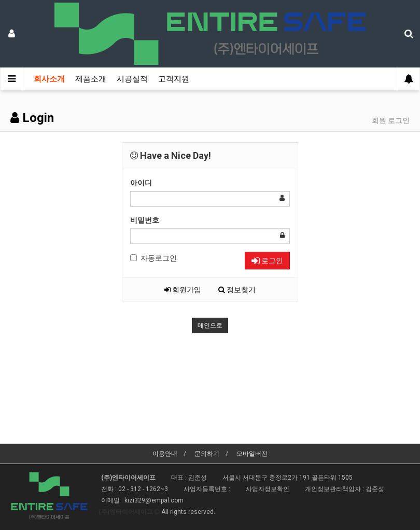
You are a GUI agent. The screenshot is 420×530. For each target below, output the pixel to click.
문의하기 (207, 454)
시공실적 (132, 79)
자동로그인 (153, 258)
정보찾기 (237, 290)
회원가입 (183, 290)
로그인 (267, 261)
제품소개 (91, 79)
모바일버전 (252, 454)
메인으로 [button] (210, 325)
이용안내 (165, 454)
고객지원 (174, 79)
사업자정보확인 (268, 489)
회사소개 (49, 79)
